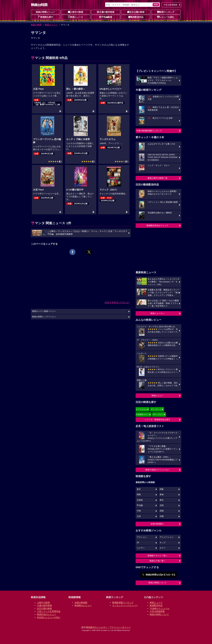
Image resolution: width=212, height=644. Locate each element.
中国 (139, 511)
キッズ (163, 543)
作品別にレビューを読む (49, 617)
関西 (139, 495)
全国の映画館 (81, 603)
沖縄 (162, 516)
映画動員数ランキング (123, 603)
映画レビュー (158, 396)
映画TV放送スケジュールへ (158, 470)
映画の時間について (157, 583)
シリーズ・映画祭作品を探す (157, 420)
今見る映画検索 (170, 5)
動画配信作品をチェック (157, 225)
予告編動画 (106, 17)
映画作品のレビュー (47, 614)
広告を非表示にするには (117, 302)
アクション (142, 537)
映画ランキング (166, 12)
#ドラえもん (142, 409)
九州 (139, 516)
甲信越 (140, 505)
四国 (162, 511)
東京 (139, 489)
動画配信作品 (136, 17)
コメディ (141, 548)
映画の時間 (36, 25)
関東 (162, 489)
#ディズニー (158, 414)
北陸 (162, 505)
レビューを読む (166, 17)
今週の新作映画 (106, 12)
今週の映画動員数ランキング (149, 131)
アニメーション (167, 537)
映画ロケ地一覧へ (158, 561)
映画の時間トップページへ (44, 317)
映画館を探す (46, 17)
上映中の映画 (75, 12)
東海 (162, 495)
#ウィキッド (156, 409)
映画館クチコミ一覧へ (158, 556)
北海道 (140, 500)
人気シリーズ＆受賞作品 (49, 611)
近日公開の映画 (136, 12)
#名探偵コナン (143, 414)
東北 (162, 500)
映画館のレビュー (83, 605)
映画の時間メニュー (46, 12)
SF (138, 543)
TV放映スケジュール (160, 608)
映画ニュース (75, 17)
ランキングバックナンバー (125, 605)
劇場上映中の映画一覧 (158, 178)
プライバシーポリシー (120, 627)
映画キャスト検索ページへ (44, 311)
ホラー (163, 548)
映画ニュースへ (157, 313)
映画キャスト (51, 25)
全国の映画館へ (157, 524)
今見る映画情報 (157, 611)
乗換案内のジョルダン (97, 627)
